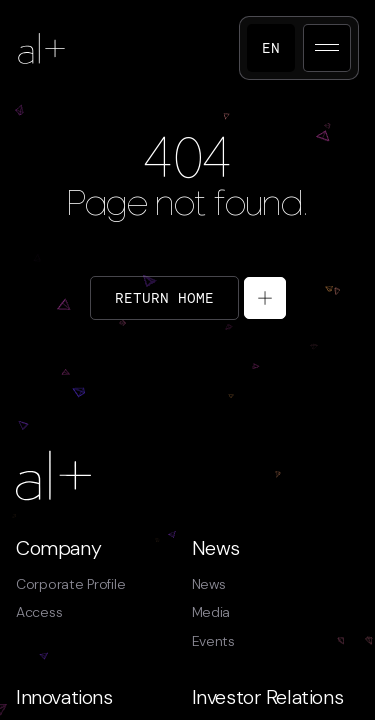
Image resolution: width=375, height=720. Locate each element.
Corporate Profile (70, 584)
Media (211, 612)
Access (39, 612)
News (216, 548)
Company (58, 548)
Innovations (64, 697)
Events (213, 641)
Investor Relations (268, 697)
